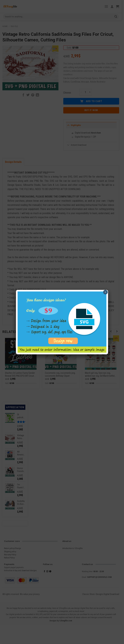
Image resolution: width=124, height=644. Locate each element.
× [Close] (105, 292)
